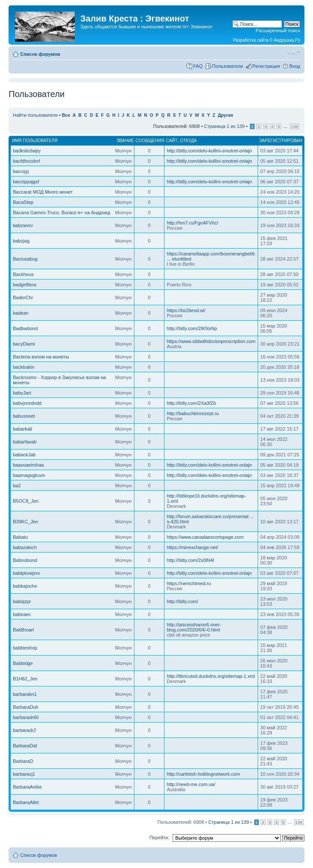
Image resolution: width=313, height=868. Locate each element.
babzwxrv (23, 225)
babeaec (22, 614)
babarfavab (25, 442)
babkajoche (25, 586)
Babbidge (23, 663)
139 (295, 126)
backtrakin (24, 367)
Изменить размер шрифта (294, 52)
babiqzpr (22, 601)
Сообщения (150, 141)
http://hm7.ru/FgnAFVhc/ (192, 223)
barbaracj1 (24, 774)
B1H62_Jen (25, 679)
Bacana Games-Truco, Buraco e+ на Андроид (62, 212)
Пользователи (228, 66)
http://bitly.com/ (182, 601)
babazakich (25, 547)
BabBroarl (23, 630)
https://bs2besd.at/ (186, 310)
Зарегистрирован (281, 141)
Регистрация (266, 66)
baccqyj (21, 171)
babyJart (22, 393)
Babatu (20, 537)
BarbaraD (23, 761)
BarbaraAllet (26, 802)
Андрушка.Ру (287, 40)
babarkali (23, 429)
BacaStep (23, 202)
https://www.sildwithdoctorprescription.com (211, 341)
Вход (295, 66)
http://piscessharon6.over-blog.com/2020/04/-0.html (194, 627)
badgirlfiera (24, 285)
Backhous (23, 274)
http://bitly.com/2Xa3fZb (191, 403)
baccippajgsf (26, 182)
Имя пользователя (35, 141)
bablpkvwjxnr (27, 573)
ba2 (17, 486)
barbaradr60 (26, 717)
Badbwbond (25, 328)
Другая (225, 115)
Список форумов (40, 54)
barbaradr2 (24, 730)
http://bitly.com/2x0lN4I (190, 560)
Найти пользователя (35, 115)
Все (66, 115)
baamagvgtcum (29, 475)
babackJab (24, 455)
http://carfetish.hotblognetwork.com (203, 774)
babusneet (24, 416)
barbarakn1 (25, 694)
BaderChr (23, 297)
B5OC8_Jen (26, 501)
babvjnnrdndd (27, 403)
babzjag (21, 241)
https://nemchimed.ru (189, 583)
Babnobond (25, 560)
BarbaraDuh (26, 707)
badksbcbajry (27, 151)
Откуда (188, 141)
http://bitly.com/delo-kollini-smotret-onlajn (209, 151)
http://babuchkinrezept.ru (193, 413)
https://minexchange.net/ (192, 547)
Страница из (224, 126)
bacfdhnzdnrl (26, 161)
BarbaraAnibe (27, 787)
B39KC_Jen (26, 522)
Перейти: (160, 838)
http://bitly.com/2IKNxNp (192, 328)
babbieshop (25, 648)
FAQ (198, 66)
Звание (125, 141)
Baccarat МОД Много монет (43, 192)
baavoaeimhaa (28, 465)
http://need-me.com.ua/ (191, 784)
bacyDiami (24, 344)
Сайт (172, 141)
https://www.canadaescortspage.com (205, 537)
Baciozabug (25, 259)
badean (21, 313)
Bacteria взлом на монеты (41, 357)
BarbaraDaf (25, 746)
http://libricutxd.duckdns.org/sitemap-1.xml (211, 676)
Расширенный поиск (278, 30)
